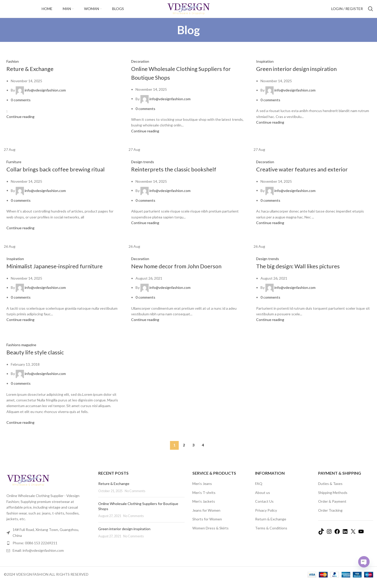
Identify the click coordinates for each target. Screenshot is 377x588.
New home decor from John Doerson (181, 271)
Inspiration (265, 67)
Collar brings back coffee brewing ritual (61, 174)
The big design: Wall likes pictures (303, 271)
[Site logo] (189, 11)
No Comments (135, 496)
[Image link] (28, 485)
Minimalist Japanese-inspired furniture (60, 271)
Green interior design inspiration (302, 74)
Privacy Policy (266, 516)
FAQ (259, 489)
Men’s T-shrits (204, 498)
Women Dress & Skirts (210, 533)
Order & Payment (332, 507)
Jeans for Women (206, 516)
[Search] (371, 12)
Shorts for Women (207, 524)
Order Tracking (330, 516)
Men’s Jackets (204, 507)
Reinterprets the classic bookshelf (178, 174)
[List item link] (47, 548)
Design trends (143, 167)
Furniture (14, 167)
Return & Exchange (271, 524)
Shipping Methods (333, 498)
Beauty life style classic (38, 357)
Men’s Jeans (202, 489)
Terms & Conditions (271, 533)
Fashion (13, 67)
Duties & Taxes (330, 489)
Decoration (140, 67)
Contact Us (264, 507)
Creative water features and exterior (307, 174)
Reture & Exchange (33, 74)
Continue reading (20, 122)
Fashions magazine (21, 350)
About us (263, 498)
